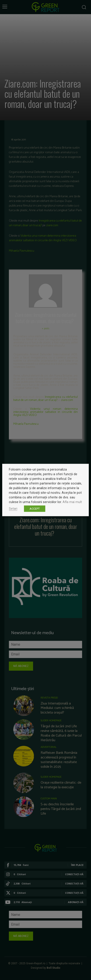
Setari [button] (13, 509)
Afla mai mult (72, 502)
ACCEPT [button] (35, 509)
